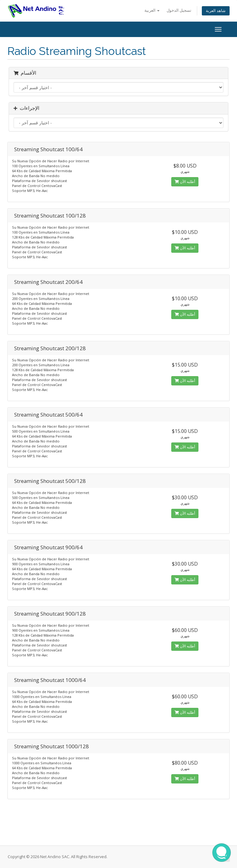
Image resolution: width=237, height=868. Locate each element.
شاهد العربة (216, 11)
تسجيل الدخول (179, 10)
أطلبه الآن (185, 182)
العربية (152, 10)
